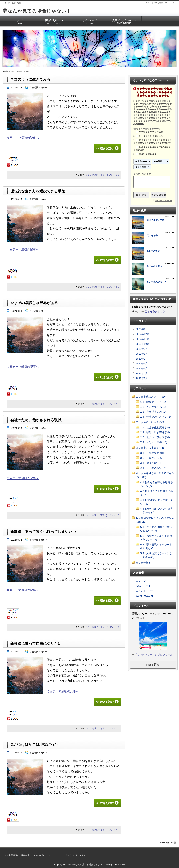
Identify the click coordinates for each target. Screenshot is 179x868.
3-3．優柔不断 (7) (150, 463)
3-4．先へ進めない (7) (153, 468)
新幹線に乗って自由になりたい (36, 643)
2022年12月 (143, 334)
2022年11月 (143, 339)
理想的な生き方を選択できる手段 (38, 191)
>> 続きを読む (105, 148)
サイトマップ (171, 3)
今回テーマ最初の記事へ (23, 138)
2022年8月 (142, 354)
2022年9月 (142, 349)
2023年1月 (142, 329)
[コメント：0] (113, 175)
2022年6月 (142, 364)
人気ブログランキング (124, 20)
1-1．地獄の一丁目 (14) (154, 402)
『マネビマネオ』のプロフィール (154, 655)
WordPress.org (144, 596)
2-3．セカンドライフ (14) (155, 437)
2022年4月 (142, 373)
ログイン (141, 581)
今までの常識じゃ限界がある (34, 303)
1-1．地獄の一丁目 (96, 175)
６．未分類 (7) (144, 563)
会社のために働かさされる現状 (36, 420)
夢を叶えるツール (55, 20)
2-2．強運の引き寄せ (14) (155, 432)
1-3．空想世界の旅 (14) (154, 412)
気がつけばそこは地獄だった (34, 744)
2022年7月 (142, 359)
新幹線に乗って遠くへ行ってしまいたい (43, 532)
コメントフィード (146, 591)
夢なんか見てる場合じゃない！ (37, 11)
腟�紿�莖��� (148, 154)
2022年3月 (142, 378)
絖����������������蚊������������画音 (153, 141)
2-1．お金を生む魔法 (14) (155, 427)
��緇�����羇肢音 (151, 132)
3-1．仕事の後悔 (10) (152, 453)
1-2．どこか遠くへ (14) (154, 407)
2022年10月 (143, 344)
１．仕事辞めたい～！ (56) (151, 397)
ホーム (148, 3)
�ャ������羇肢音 (151, 136)
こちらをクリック (155, 311)
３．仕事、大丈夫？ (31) (150, 448)
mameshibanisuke (164, 200)
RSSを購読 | (159, 3)
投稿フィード (143, 586)
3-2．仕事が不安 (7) (152, 458)
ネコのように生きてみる (30, 79)
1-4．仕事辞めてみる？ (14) (156, 417)
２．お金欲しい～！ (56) (150, 422)
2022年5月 (142, 369)
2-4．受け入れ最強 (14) (154, 442)
